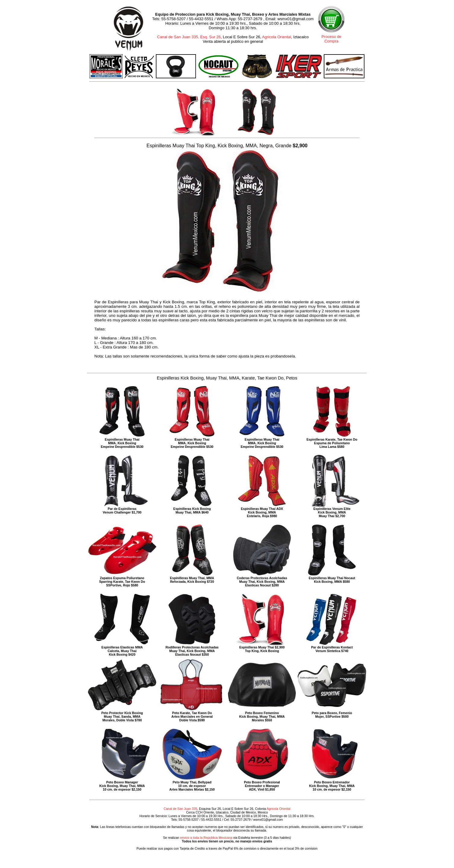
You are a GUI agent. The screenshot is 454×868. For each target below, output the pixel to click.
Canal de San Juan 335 (180, 809)
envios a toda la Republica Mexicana (206, 838)
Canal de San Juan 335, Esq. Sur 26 (189, 37)
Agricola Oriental (276, 37)
